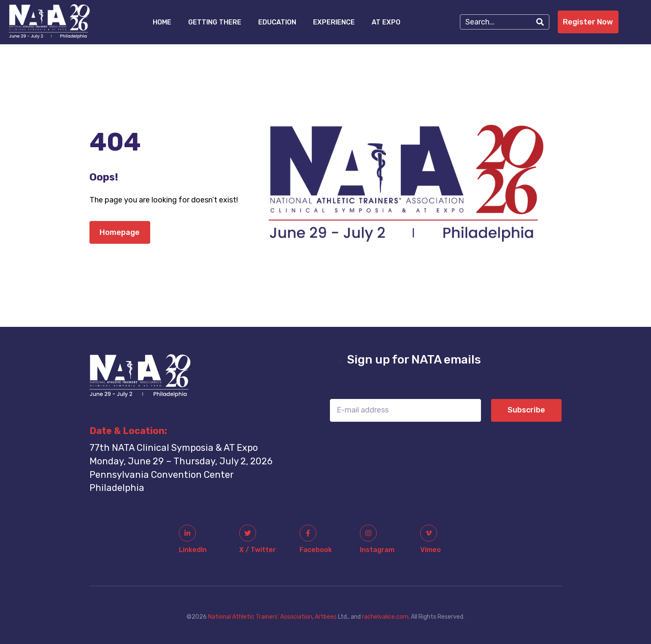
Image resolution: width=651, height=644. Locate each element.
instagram (377, 550)
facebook (316, 550)
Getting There (215, 22)
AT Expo (386, 22)
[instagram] (368, 533)
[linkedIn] (187, 533)
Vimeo (431, 550)
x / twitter (258, 550)
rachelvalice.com (385, 617)
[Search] (540, 22)
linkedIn (193, 550)
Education (277, 22)
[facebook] (308, 533)
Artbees (326, 617)
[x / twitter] (248, 533)
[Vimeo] (429, 533)
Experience (334, 22)
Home (162, 22)
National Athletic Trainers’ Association (260, 617)
